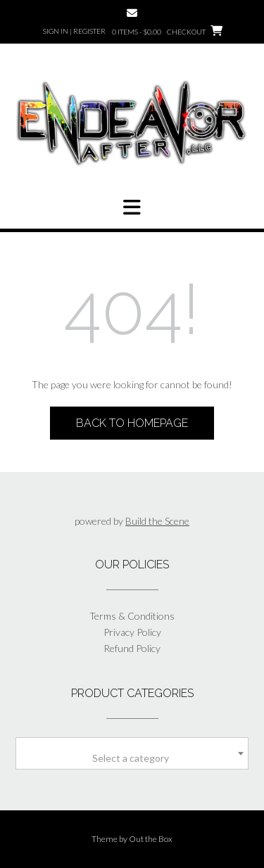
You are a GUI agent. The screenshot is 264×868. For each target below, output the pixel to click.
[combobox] (132, 753)
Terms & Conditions (132, 616)
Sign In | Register (74, 31)
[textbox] (132, 758)
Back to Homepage (132, 423)
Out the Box (151, 839)
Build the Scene (157, 521)
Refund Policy (132, 648)
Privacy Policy (132, 632)
